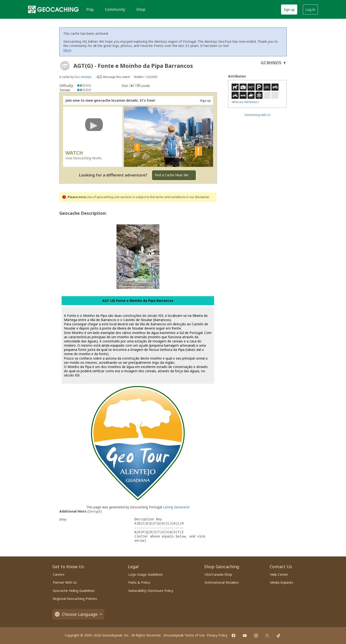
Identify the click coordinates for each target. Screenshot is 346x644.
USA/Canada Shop (218, 574)
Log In (310, 10)
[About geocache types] (65, 66)
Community (115, 9)
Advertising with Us (258, 115)
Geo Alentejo (83, 77)
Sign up (289, 10)
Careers (59, 574)
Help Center (279, 574)
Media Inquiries (282, 582)
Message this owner (117, 77)
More (67, 50)
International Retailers (222, 582)
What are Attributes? (245, 102)
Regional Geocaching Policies (75, 599)
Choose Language (78, 614)
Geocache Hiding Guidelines (74, 591)
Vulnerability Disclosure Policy (151, 591)
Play (90, 9)
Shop (141, 9)
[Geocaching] (53, 9)
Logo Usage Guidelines (146, 574)
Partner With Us (65, 582)
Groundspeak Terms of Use (184, 635)
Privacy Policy (217, 635)
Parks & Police (139, 582)
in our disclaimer (197, 197)
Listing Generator (176, 507)
